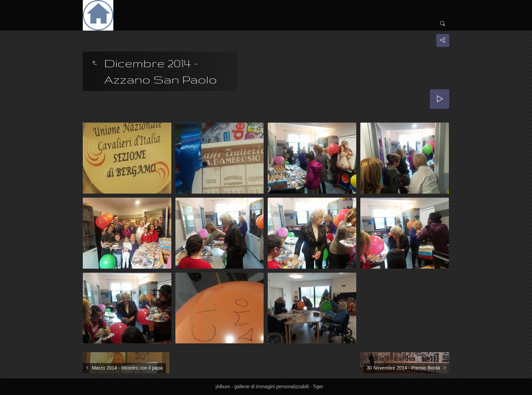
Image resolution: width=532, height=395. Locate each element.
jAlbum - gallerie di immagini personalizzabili (262, 387)
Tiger (318, 387)
